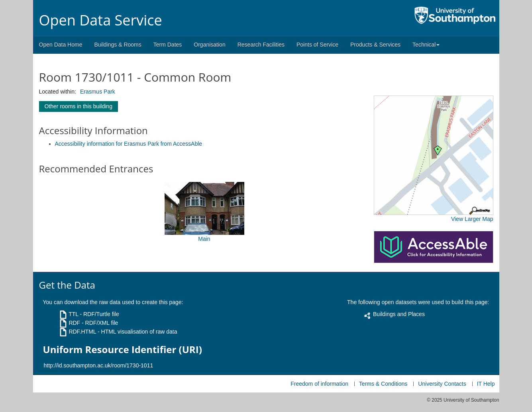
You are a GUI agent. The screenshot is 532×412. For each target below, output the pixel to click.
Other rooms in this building (79, 106)
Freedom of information (319, 384)
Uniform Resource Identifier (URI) (123, 350)
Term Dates (168, 45)
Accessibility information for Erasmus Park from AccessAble (129, 144)
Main (204, 239)
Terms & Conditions (383, 384)
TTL (73, 314)
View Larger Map (472, 219)
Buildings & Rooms (118, 45)
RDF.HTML (82, 332)
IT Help (486, 384)
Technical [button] (426, 45)
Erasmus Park (98, 92)
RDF (74, 323)
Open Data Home (61, 45)
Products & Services (375, 45)
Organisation (209, 45)
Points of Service (317, 45)
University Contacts (442, 384)
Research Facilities (261, 45)
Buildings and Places (399, 314)
